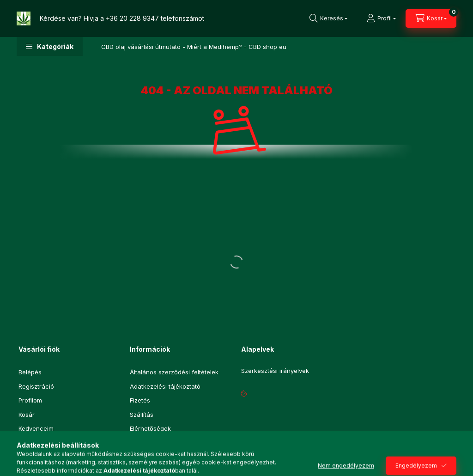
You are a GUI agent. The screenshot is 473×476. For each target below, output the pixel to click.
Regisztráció (36, 386)
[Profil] (381, 18)
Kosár (27, 415)
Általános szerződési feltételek (174, 372)
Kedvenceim (36, 428)
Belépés (30, 372)
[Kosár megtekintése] (431, 18)
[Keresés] (328, 18)
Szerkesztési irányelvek (275, 371)
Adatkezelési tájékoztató (165, 386)
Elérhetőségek (150, 428)
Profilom (30, 400)
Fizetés (140, 400)
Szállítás (142, 415)
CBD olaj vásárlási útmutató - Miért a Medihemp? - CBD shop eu (194, 47)
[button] (50, 46)
